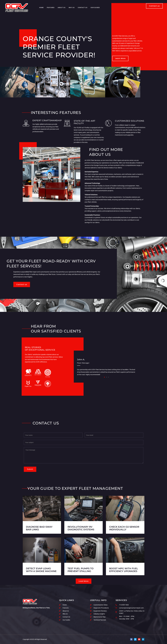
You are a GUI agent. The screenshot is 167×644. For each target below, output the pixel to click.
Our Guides (95, 8)
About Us (62, 8)
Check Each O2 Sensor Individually (124, 528)
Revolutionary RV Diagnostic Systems (81, 528)
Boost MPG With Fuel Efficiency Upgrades (124, 570)
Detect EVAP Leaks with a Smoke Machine (41, 570)
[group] (106, 365)
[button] (104, 377)
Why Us (72, 8)
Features (51, 8)
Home (41, 8)
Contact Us (83, 8)
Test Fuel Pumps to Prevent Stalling (81, 570)
